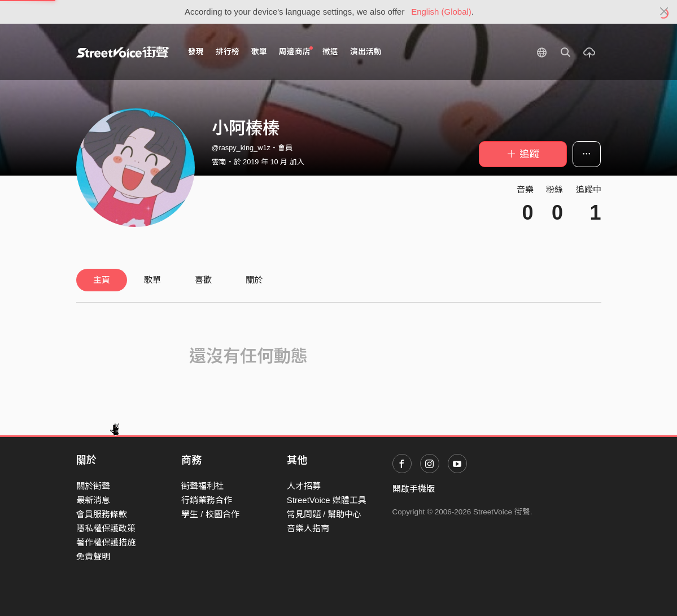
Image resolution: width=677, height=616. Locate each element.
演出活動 (366, 52)
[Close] (664, 12)
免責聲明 (93, 556)
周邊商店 (296, 51)
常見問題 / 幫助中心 (324, 514)
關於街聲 (93, 486)
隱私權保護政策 (106, 528)
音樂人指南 (308, 528)
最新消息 (93, 500)
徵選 (330, 52)
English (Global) (441, 12)
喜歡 (203, 280)
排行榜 (228, 52)
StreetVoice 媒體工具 (327, 500)
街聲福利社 (202, 486)
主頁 (102, 280)
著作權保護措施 (106, 542)
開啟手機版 (414, 489)
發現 (196, 52)
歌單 (259, 52)
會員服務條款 (102, 514)
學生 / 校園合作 (210, 514)
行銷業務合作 (207, 500)
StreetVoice (123, 52)
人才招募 (304, 486)
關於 (254, 280)
